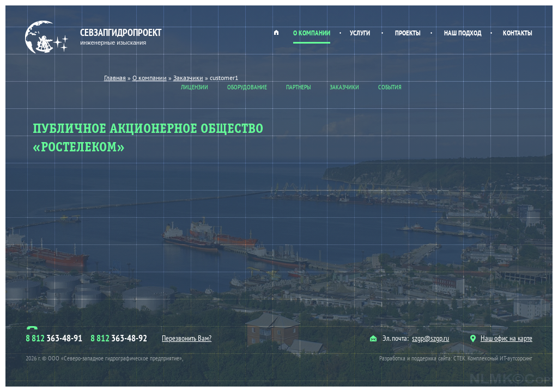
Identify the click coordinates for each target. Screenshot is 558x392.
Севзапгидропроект (95, 37)
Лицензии (195, 87)
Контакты (518, 33)
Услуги (360, 33)
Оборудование (247, 87)
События (390, 87)
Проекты (408, 33)
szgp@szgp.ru (430, 338)
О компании (312, 33)
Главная (276, 32)
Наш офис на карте (501, 338)
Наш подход (463, 33)
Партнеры (298, 87)
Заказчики (344, 87)
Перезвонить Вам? (187, 338)
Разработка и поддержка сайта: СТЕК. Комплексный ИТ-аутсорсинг (456, 358)
